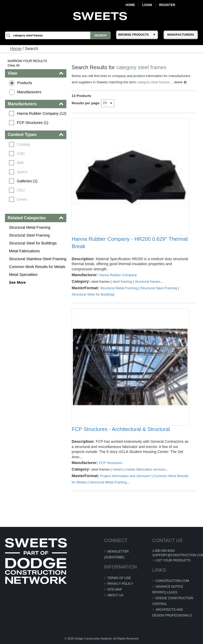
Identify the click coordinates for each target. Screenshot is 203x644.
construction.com (172, 581)
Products (25, 83)
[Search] (58, 35)
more (178, 82)
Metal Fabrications (24, 251)
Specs (22, 172)
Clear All (14, 66)
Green (22, 199)
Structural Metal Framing (30, 227)
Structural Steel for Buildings (33, 243)
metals (117, 469)
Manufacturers (29, 92)
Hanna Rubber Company (118, 275)
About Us (115, 595)
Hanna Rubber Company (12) (42, 113)
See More (17, 282)
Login (147, 5)
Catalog (23, 144)
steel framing (122, 282)
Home (130, 5)
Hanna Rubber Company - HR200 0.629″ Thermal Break (130, 243)
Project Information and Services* (125, 476)
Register (167, 5)
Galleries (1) (27, 181)
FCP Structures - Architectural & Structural (121, 429)
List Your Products (173, 560)
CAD (21, 154)
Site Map (115, 590)
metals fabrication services (145, 469)
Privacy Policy (120, 584)
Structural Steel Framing (29, 235)
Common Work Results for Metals (37, 267)
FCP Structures (111, 463)
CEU (21, 190)
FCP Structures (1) (33, 123)
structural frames (148, 282)
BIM (20, 163)
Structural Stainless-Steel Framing (38, 259)
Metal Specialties (23, 275)
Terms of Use (119, 578)
